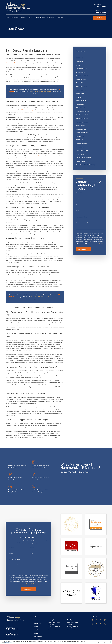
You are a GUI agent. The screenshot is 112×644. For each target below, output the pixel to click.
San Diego (36, 633)
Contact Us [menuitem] (60, 18)
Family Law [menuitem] (31, 18)
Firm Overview (37, 623)
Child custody (24, 110)
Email (77, 211)
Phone (78, 205)
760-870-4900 (100, 12)
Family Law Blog (38, 636)
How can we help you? (82, 223)
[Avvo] (96, 624)
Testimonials (37, 640)
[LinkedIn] (92, 624)
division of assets (38, 156)
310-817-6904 (100, 6)
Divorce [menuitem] (23, 18)
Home (35, 620)
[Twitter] (101, 620)
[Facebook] (92, 620)
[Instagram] (105, 620)
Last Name (79, 199)
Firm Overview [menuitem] (15, 18)
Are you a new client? (82, 217)
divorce (7, 63)
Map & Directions (53, 629)
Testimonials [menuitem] (51, 18)
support (32, 110)
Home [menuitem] (7, 18)
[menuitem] (90, 58)
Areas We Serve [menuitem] (41, 18)
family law (15, 63)
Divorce (36, 627)
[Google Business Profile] (96, 620)
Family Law (37, 630)
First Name (79, 193)
